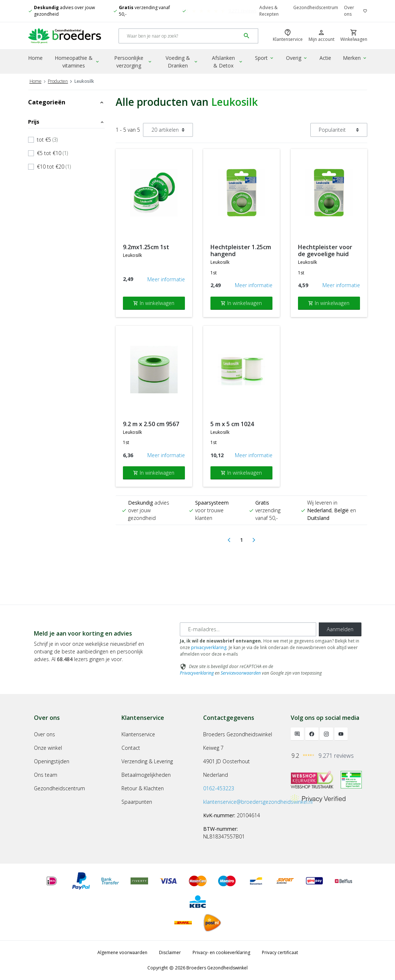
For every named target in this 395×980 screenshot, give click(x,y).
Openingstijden (52, 761)
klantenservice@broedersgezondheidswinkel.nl (258, 802)
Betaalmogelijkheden (146, 775)
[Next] (254, 540)
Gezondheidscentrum (316, 7)
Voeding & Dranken (182, 62)
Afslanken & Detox (228, 62)
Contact (131, 748)
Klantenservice (138, 734)
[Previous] (229, 540)
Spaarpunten (137, 802)
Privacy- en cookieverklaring (221, 952)
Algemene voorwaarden (122, 952)
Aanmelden (340, 629)
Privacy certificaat (280, 952)
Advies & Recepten (269, 11)
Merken (355, 58)
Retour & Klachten (143, 788)
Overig (297, 58)
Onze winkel (48, 748)
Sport (265, 58)
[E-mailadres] (248, 629)
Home (35, 58)
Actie (325, 58)
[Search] (180, 36)
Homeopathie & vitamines (77, 62)
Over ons (349, 11)
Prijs (66, 122)
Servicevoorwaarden (241, 673)
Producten (58, 81)
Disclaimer (170, 952)
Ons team (46, 775)
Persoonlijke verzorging (133, 62)
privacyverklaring (209, 647)
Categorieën (66, 102)
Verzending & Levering (147, 761)
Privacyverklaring (197, 673)
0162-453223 (219, 788)
